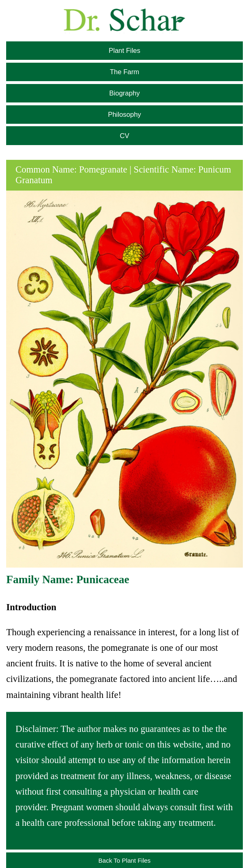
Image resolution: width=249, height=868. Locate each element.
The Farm (125, 72)
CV (124, 136)
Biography (124, 93)
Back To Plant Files (124, 860)
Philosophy (124, 114)
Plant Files (124, 50)
